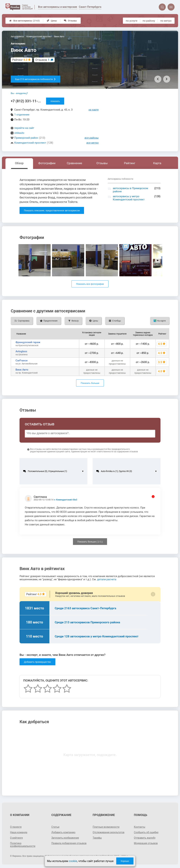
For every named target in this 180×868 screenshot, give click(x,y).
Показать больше (90, 383)
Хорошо (125, 861)
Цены (52, 21)
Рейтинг (130, 163)
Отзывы (70, 21)
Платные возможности (106, 827)
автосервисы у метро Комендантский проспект (129, 198)
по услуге (132, 21)
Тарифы (97, 838)
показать (55, 101)
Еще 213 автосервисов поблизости (36, 79)
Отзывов (42, 60)
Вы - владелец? (19, 93)
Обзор (19, 163)
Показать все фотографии (90, 284)
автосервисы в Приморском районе (130, 190)
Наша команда (19, 832)
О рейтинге (16, 838)
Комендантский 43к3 (67, 500)
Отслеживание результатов (109, 832)
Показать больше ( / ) (90, 542)
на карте (94, 110)
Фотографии (47, 163)
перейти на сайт (24, 128)
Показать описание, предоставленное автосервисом (52, 210)
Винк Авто (22, 370)
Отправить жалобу (145, 838)
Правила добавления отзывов (69, 843)
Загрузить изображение (65, 838)
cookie (73, 861)
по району (149, 21)
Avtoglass (21, 351)
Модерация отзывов (146, 843)
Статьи (55, 827)
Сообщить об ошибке (146, 832)
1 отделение (22, 115)
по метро (166, 21)
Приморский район (26, 138)
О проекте (16, 827)
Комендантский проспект (30, 143)
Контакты (140, 827)
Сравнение (74, 163)
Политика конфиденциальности (23, 845)
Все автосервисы (25, 21)
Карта (157, 163)
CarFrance (22, 361)
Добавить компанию (63, 832)
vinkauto (19, 133)
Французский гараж (28, 342)
